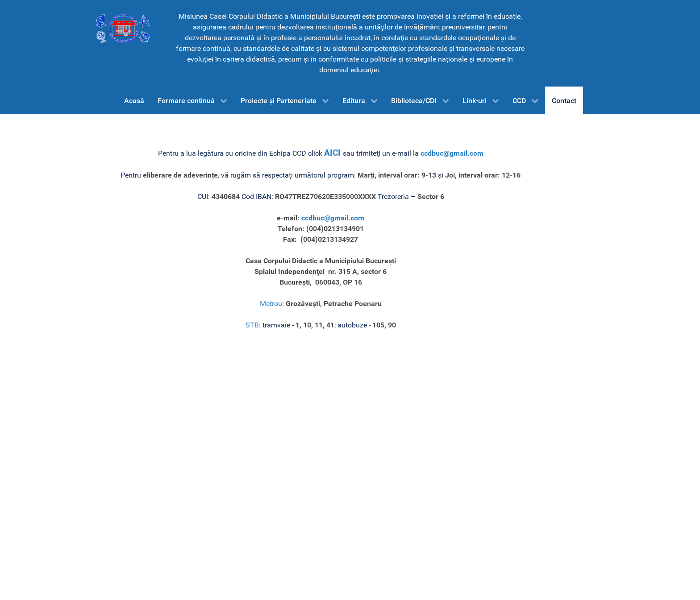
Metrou (271, 304)
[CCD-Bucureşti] (122, 28)
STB (252, 325)
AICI (333, 153)
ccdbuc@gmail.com (452, 153)
